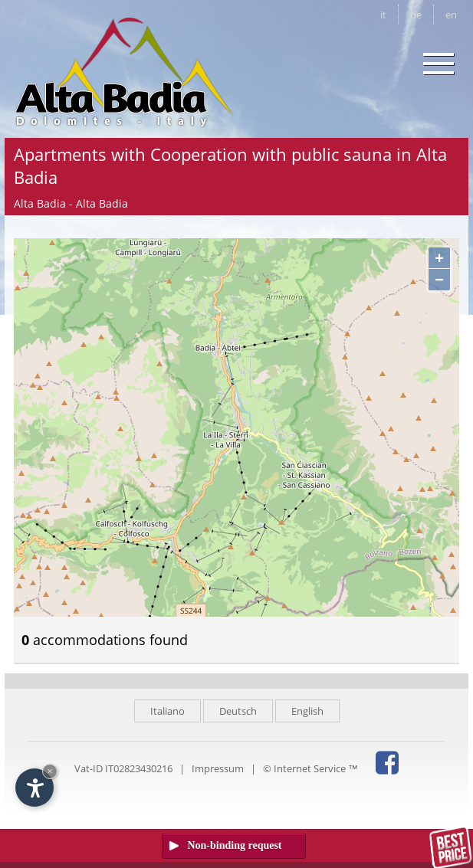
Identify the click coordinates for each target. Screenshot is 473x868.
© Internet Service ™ (310, 768)
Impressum (218, 768)
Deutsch (238, 711)
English (307, 711)
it (383, 15)
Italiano (168, 711)
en (451, 15)
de (416, 15)
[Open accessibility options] (34, 788)
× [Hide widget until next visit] (50, 771)
